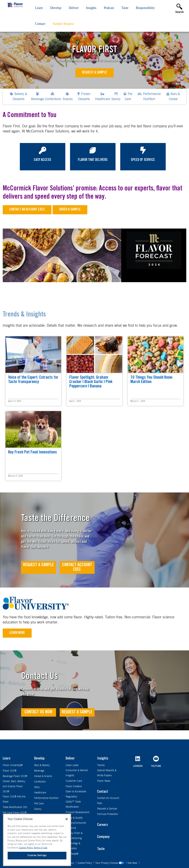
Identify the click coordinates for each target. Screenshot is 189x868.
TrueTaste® (72, 854)
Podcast (109, 8)
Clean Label (72, 765)
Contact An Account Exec (108, 801)
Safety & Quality (74, 818)
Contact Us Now (38, 712)
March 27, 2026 (15, 476)
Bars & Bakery (42, 765)
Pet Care (39, 804)
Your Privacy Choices (110, 863)
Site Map (133, 863)
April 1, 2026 (75, 401)
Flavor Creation (74, 786)
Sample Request (63, 24)
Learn (39, 8)
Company (103, 837)
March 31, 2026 (138, 401)
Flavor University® (13, 765)
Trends (101, 765)
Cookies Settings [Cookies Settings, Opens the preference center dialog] (37, 856)
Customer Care (74, 781)
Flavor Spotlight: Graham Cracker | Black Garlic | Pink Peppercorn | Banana (91, 382)
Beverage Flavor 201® (15, 776)
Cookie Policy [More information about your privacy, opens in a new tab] (26, 848)
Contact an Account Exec (27, 210)
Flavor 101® (10, 771)
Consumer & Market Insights (77, 773)
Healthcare (40, 793)
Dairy (37, 787)
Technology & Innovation (73, 846)
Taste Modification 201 (15, 807)
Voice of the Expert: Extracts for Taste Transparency (33, 380)
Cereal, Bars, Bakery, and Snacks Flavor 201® (14, 786)
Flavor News (104, 781)
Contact (40, 24)
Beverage (39, 771)
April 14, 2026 (14, 401)
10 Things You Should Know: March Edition (152, 380)
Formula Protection (108, 814)
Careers (103, 825)
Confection (40, 782)
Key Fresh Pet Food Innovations (33, 453)
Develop (56, 8)
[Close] (67, 819)
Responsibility (145, 8)
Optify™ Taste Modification (73, 804)
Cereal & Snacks (43, 776)
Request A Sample (38, 565)
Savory (38, 809)
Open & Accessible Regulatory (76, 794)
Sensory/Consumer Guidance (76, 826)
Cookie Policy (85, 863)
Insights (91, 8)
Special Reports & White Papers (107, 773)
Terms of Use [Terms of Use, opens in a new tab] (40, 848)
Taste (125, 8)
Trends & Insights (24, 315)
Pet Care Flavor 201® (15, 813)
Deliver (74, 8)
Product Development (77, 812)
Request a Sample (95, 73)
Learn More (17, 633)
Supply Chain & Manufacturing (74, 836)
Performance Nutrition (46, 798)
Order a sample (70, 210)
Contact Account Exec (77, 567)
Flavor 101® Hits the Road (14, 799)
